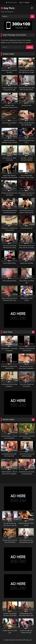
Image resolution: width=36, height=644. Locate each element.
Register (27, 2)
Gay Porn (8, 8)
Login (21, 2)
